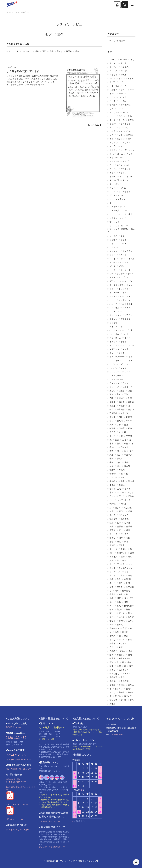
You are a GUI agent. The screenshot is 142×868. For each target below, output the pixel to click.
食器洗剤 (125, 681)
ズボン (122, 266)
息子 (119, 455)
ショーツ (125, 244)
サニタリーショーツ (118, 218)
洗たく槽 (113, 519)
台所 (126, 425)
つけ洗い (123, 101)
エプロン (121, 139)
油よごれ (128, 508)
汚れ (37, 51)
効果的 (129, 417)
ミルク (122, 353)
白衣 (119, 579)
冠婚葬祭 (113, 413)
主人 (119, 394)
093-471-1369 (16, 755)
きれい (122, 78)
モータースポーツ (117, 357)
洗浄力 (127, 523)
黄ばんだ (128, 696)
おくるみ (125, 67)
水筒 (111, 492)
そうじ (124, 90)
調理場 (112, 643)
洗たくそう (124, 515)
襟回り (112, 640)
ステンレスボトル (127, 259)
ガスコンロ (126, 169)
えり (132, 60)
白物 (130, 575)
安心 (124, 440)
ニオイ (128, 296)
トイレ (129, 285)
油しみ (118, 508)
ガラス (112, 173)
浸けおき (113, 534)
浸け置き (125, 534)
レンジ (124, 368)
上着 (130, 391)
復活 (131, 451)
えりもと (113, 63)
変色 (130, 428)
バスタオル (114, 308)
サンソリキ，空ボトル (119, 225)
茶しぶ (122, 613)
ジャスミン (128, 251)
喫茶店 (122, 428)
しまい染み (114, 86)
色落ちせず (129, 606)
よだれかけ (124, 127)
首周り (129, 689)
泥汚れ (122, 511)
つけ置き (113, 105)
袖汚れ (112, 636)
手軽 (127, 462)
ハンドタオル (127, 304)
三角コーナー (128, 387)
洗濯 (52, 51)
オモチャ (113, 150)
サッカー (113, 214)
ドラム (126, 293)
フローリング (115, 315)
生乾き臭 (113, 557)
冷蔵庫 (112, 417)
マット (112, 353)
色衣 (111, 609)
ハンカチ (113, 304)
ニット (112, 300)
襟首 (130, 640)
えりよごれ (126, 63)
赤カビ (112, 647)
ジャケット (114, 251)
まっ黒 (122, 120)
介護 (111, 398)
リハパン (113, 368)
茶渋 (130, 613)
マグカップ (114, 349)
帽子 (119, 451)
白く (127, 572)
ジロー (112, 255)
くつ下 (112, 82)
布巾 (111, 451)
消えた (112, 538)
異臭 (111, 560)
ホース (128, 338)
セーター (113, 270)
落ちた (112, 617)
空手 (111, 587)
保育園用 (121, 410)
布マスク (125, 447)
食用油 (122, 685)
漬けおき (113, 549)
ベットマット (115, 330)
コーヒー (113, 203)
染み (123, 477)
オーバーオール (116, 154)
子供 (121, 436)
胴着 (119, 598)
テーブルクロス (116, 285)
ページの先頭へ (136, 862)
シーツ (122, 247)
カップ (126, 161)
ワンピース (114, 387)
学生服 (129, 436)
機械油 (122, 485)
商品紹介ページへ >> (13, 727)
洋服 (130, 511)
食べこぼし (114, 674)
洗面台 (112, 530)
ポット (124, 342)
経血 (121, 594)
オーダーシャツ (128, 150)
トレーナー (114, 293)
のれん (126, 112)
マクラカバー (128, 345)
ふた (121, 116)
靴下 (131, 666)
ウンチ (120, 135)
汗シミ (112, 496)
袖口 (117, 632)
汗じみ (130, 492)
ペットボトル (115, 338)
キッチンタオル (116, 177)
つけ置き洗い (127, 105)
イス (111, 135)
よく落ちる (126, 124)
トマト (112, 289)
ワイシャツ (27, 51)
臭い (111, 606)
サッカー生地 (127, 214)
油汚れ (112, 511)
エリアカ (127, 143)
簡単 (117, 591)
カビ (111, 165)
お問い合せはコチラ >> (14, 819)
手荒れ (120, 458)
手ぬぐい (128, 455)
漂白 (126, 542)
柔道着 (112, 485)
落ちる (122, 617)
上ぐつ (112, 391)
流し (121, 530)
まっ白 (112, 120)
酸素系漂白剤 (125, 658)
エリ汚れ (113, 146)
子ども (112, 436)
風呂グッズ (124, 670)
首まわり (119, 689)
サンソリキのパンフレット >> (17, 804)
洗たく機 (125, 519)
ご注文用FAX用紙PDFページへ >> (18, 760)
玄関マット (122, 553)
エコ (111, 139)
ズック (112, 266)
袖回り (125, 632)
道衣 (111, 655)
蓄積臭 (112, 621)
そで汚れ (123, 94)
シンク (112, 247)
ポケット (113, 342)
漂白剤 (112, 545)
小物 (126, 444)
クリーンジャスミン (118, 188)
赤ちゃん (123, 643)
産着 (123, 557)
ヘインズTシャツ (117, 327)
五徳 (126, 394)
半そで (129, 421)
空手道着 (130, 587)
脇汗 (111, 602)
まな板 (131, 120)
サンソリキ (14, 51)
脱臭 (126, 602)
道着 (130, 651)
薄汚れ (122, 621)
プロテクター (127, 319)
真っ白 (112, 583)
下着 (111, 394)
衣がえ (131, 621)
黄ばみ (118, 696)
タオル (112, 277)
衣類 (125, 628)
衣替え (120, 625)
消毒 (121, 538)
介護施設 (121, 398)
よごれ (112, 127)
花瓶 (128, 609)
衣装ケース (114, 628)
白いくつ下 (114, 564)
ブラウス (128, 315)
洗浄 (119, 523)
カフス (120, 165)
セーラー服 (126, 270)
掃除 (119, 466)
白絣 (111, 579)
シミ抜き (113, 240)
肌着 (111, 598)
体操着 (122, 402)
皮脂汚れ (128, 579)
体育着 (131, 402)
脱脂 (119, 602)
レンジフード (115, 372)
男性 (130, 557)
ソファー (121, 274)
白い (124, 560)
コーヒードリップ (117, 207)
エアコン (130, 135)
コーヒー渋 (114, 211)
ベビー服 (128, 330)
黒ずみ (112, 704)
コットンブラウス (117, 199)
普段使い (113, 474)
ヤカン (131, 357)
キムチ (129, 177)
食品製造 (113, 677)
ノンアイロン (125, 300)
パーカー (127, 308)
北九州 (120, 421)
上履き (122, 391)
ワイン (126, 383)
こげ (121, 82)
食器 (123, 677)
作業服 (112, 406)
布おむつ (113, 447)
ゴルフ (126, 211)
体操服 (112, 402)
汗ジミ (122, 496)
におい (120, 109)
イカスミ (130, 131)
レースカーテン (116, 376)
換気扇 (122, 470)
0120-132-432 (16, 738)
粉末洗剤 (126, 591)
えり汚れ (113, 67)
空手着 (120, 587)
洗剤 (44, 51)
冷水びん (125, 413)
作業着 (122, 406)
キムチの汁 (114, 180)
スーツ (128, 262)
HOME (9, 12)
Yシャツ (124, 60)
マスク (126, 349)
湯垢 (111, 542)
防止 (111, 666)
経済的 (112, 594)
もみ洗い (113, 124)
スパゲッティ (115, 262)
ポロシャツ (114, 345)
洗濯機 (129, 526)
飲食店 (131, 685)
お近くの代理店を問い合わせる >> (18, 769)
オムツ (124, 146)
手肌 (111, 458)
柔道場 (131, 481)
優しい (131, 410)
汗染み (131, 496)
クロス (112, 192)
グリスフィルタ (116, 195)
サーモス (113, 236)
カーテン (113, 169)
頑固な (112, 670)
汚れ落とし (126, 504)
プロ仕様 (113, 323)
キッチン (123, 173)
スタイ (112, 259)
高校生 (122, 692)
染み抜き (113, 481)
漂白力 (122, 545)
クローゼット (125, 192)
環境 (132, 553)
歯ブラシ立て (115, 489)
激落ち (124, 549)
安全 (117, 440)
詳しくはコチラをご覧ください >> (18, 830)
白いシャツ (128, 564)
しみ (125, 86)
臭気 (119, 606)
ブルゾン (113, 319)
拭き (111, 466)
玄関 (111, 553)
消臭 (128, 538)
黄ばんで (113, 700)
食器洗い (113, 681)
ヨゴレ (112, 364)
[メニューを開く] (132, 5)
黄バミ (124, 700)
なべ (111, 109)
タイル (131, 274)
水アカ (128, 489)
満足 (119, 542)
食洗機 (112, 685)
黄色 (77, 51)
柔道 (123, 481)
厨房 (111, 425)
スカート (123, 255)
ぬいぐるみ (114, 112)
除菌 (119, 666)
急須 (111, 455)
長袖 (129, 662)
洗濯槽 (120, 526)
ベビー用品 (114, 334)
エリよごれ (114, 143)
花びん (120, 609)
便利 (111, 410)
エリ (130, 139)
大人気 (112, 432)
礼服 (128, 583)
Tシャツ (113, 60)
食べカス (127, 674)
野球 (111, 662)
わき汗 (112, 131)
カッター (130, 154)
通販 (121, 647)
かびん (112, 78)
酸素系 (112, 658)
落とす (60, 51)
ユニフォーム (115, 361)
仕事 (130, 398)
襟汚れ (122, 640)
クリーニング (115, 184)
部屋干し (121, 655)
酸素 (130, 655)
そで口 (112, 94)
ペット (126, 334)
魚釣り (131, 692)
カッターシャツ (116, 158)
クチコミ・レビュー (21, 12)
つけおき (123, 97)
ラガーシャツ (125, 364)
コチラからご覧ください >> (49, 821)
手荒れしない (115, 462)
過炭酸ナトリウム (117, 651)
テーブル (128, 281)
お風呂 (124, 75)
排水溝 (112, 470)
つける (112, 101)
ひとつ (112, 116)
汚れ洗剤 (113, 504)
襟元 (126, 636)
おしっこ (113, 71)
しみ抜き (113, 90)
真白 (121, 583)
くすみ (131, 78)
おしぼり (125, 71)
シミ (123, 236)
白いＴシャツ (115, 572)
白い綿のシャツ (126, 568)
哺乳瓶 (112, 428)
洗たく (112, 515)
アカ (121, 131)
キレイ (126, 180)
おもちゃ (113, 75)
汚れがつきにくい (125, 500)
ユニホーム (129, 361)
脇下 (131, 598)
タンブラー (124, 277)
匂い (111, 421)
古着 (119, 425)
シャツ (124, 240)
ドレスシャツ (115, 296)
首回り (69, 51)
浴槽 (128, 530)
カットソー (114, 161)
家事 (111, 444)
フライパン (114, 311)
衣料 (111, 625)
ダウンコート (115, 281)
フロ (125, 311)
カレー (129, 165)
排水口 (127, 466)
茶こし (112, 613)
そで (132, 90)
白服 (123, 575)
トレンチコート (126, 289)
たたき (112, 97)
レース (128, 372)
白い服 (112, 568)
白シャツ (113, 575)
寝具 (119, 444)
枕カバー (113, 477)
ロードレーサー (116, 379)
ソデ (111, 274)
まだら (129, 116)
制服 (121, 417)
